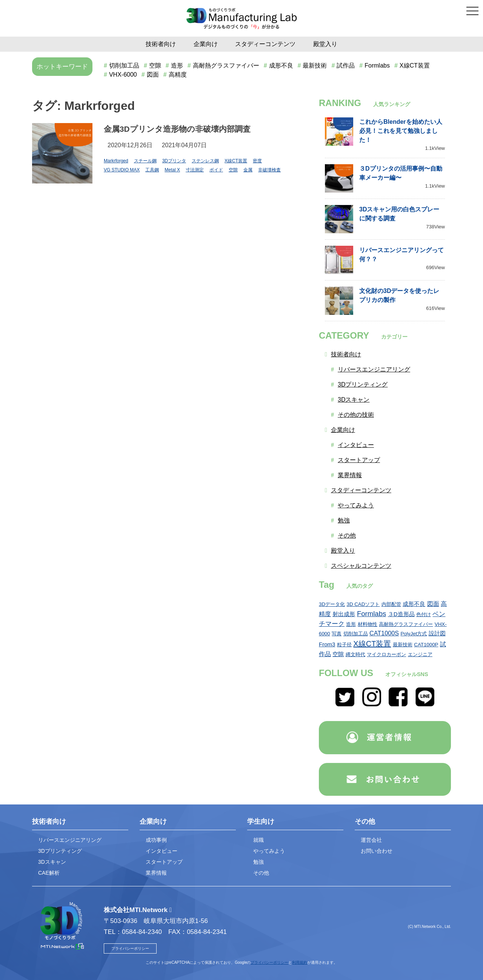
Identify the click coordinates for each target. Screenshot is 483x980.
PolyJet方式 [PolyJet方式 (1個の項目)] (414, 634)
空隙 (155, 65)
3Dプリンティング (363, 384)
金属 (248, 170)
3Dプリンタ (174, 161)
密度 (257, 161)
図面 (153, 75)
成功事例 (156, 840)
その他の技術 (356, 415)
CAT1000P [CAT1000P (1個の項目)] (426, 645)
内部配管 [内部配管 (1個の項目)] (391, 604)
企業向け (206, 44)
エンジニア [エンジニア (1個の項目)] (420, 654)
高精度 (178, 75)
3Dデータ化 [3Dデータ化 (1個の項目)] (332, 604)
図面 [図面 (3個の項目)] (433, 604)
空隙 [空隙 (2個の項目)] (338, 654)
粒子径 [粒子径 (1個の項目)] (344, 645)
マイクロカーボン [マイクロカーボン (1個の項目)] (386, 654)
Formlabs (377, 65)
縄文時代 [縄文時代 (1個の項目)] (355, 654)
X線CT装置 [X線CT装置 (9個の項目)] (372, 644)
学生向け (261, 821)
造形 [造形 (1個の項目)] (351, 624)
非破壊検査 (269, 170)
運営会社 (371, 840)
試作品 (346, 65)
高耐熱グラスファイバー (226, 65)
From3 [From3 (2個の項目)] (327, 644)
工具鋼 (152, 170)
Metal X (172, 170)
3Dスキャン (354, 400)
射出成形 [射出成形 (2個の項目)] (344, 614)
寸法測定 (195, 170)
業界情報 (350, 475)
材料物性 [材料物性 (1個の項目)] (368, 624)
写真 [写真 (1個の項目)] (337, 634)
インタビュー (356, 445)
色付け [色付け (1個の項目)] (424, 614)
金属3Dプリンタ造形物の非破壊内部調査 (177, 129)
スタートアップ (359, 460)
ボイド (216, 170)
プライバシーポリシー (130, 948)
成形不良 (281, 65)
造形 (177, 65)
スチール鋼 (145, 161)
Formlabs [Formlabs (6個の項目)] (371, 614)
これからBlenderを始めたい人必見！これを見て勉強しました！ (401, 131)
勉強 (344, 520)
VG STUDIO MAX (122, 170)
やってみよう (356, 505)
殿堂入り (325, 44)
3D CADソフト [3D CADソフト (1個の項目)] (363, 604)
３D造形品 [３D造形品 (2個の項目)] (401, 614)
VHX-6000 (123, 75)
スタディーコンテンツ (265, 44)
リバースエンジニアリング (374, 369)
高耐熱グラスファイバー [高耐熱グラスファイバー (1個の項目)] (406, 624)
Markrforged (116, 161)
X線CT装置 (415, 65)
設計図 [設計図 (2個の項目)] (437, 633)
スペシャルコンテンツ (361, 566)
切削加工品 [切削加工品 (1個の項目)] (356, 634)
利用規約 (300, 962)
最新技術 (315, 65)
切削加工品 (124, 65)
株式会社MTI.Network (136, 910)
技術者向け (161, 44)
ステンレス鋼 (205, 161)
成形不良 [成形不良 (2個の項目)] (414, 604)
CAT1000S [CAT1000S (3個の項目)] (384, 633)
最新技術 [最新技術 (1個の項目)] (403, 645)
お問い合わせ (377, 851)
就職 (258, 840)
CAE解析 (49, 873)
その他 (347, 535)
